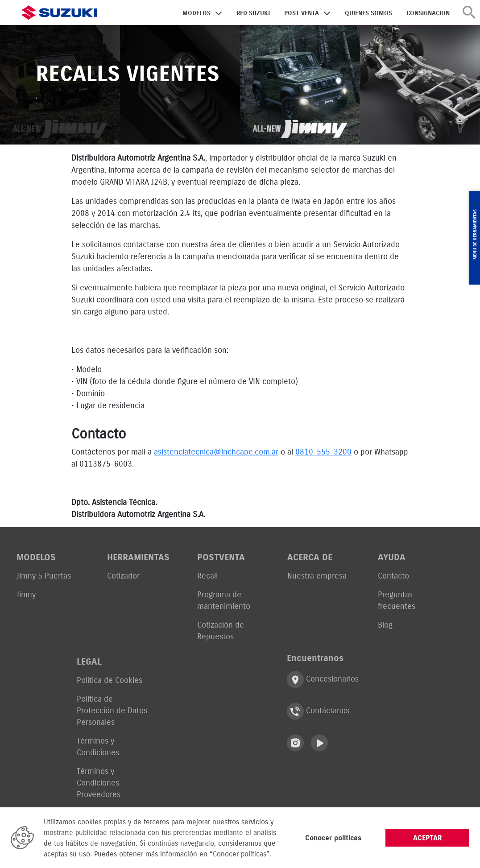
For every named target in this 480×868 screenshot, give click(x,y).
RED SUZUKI (253, 13)
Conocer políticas (333, 838)
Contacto (393, 576)
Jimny (26, 594)
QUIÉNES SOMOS (368, 13)
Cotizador (123, 576)
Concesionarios (323, 680)
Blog (385, 625)
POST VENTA (302, 13)
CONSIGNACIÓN (428, 13)
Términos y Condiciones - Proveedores (101, 783)
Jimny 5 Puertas (44, 576)
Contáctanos (318, 711)
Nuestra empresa (317, 576)
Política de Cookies (110, 680)
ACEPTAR (428, 838)
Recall (207, 576)
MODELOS (197, 13)
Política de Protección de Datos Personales (112, 710)
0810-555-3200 (323, 452)
